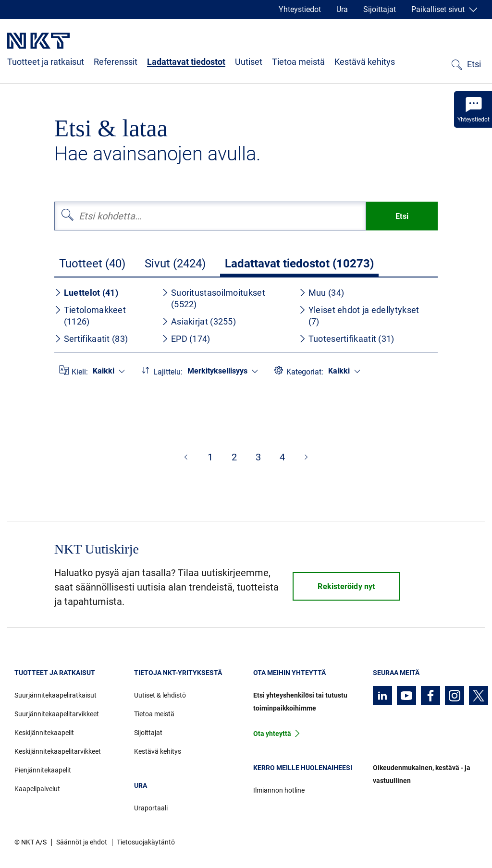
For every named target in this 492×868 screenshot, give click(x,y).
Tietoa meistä (298, 62)
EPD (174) (186, 339)
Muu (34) (321, 293)
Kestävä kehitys (365, 62)
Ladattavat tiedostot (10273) (299, 264)
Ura (342, 9)
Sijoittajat (380, 9)
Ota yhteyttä (272, 734)
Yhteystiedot (300, 9)
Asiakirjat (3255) (199, 321)
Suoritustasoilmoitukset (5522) (213, 298)
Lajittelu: (168, 372)
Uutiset (249, 62)
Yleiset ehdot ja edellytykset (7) (359, 316)
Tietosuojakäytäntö (146, 842)
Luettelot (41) (86, 293)
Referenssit (116, 62)
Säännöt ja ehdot (82, 842)
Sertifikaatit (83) (91, 339)
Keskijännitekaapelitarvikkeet (58, 751)
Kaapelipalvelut (37, 789)
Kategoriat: (305, 372)
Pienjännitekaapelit (43, 770)
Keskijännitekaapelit (44, 733)
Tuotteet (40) (92, 264)
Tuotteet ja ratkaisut (46, 62)
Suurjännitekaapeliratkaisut (55, 695)
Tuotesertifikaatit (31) (347, 339)
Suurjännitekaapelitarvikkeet (57, 714)
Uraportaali (151, 808)
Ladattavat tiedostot (186, 62)
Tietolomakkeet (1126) (90, 316)
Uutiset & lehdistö (160, 695)
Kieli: (80, 372)
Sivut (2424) (175, 264)
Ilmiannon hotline (279, 790)
